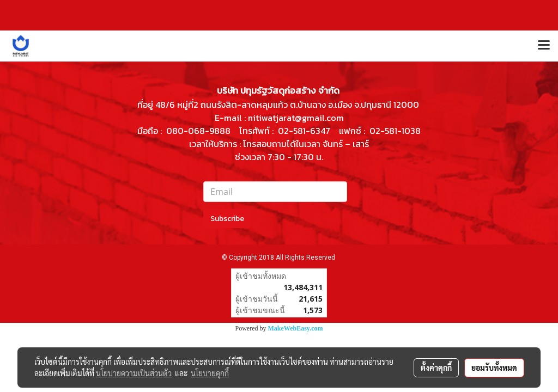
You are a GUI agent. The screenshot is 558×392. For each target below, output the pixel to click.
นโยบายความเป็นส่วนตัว (134, 373)
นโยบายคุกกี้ (210, 373)
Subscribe (227, 219)
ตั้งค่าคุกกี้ (436, 367)
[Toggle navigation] (544, 46)
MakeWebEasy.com (296, 328)
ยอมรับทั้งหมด (494, 367)
